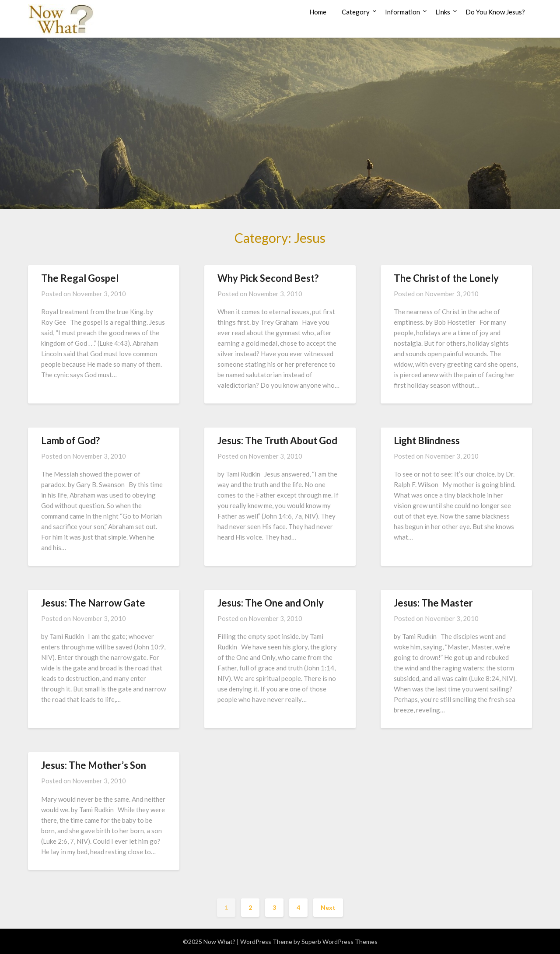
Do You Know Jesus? (495, 12)
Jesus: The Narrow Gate (93, 603)
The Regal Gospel (80, 278)
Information (402, 12)
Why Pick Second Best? (268, 278)
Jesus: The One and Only (271, 603)
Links (443, 12)
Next (328, 907)
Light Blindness (427, 440)
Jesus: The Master (433, 603)
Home (318, 12)
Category (356, 12)
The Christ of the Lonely (446, 278)
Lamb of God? (70, 440)
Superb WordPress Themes (339, 942)
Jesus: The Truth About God (277, 440)
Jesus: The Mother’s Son (94, 765)
